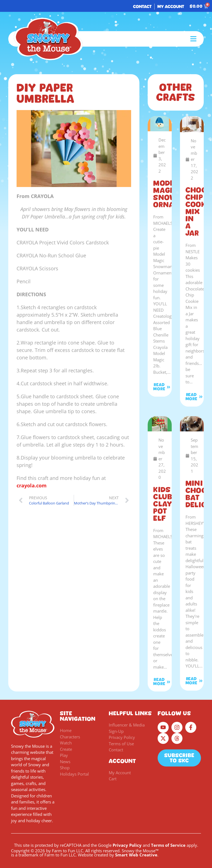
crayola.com (32, 485)
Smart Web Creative (136, 855)
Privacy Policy (127, 845)
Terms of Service (168, 845)
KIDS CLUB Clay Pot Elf (163, 504)
